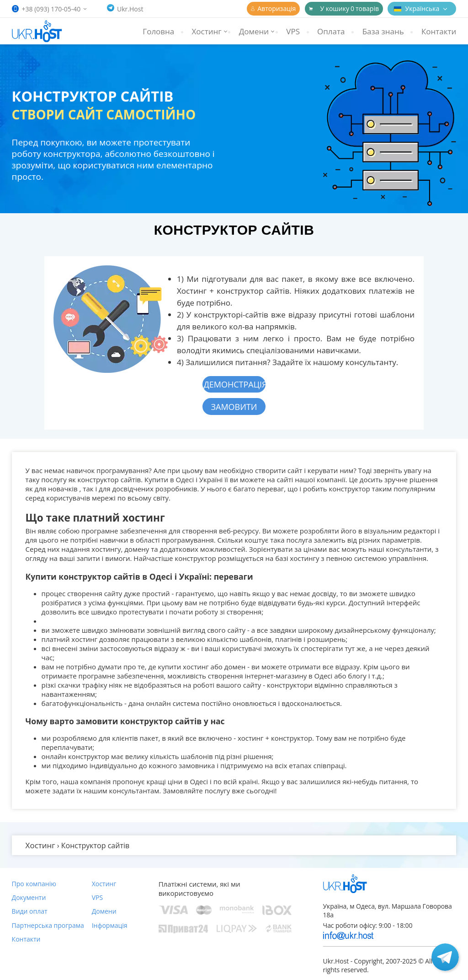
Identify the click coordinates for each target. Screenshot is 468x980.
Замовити (234, 407)
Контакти (439, 31)
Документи (29, 897)
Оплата (331, 31)
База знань (383, 31)
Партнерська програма (48, 925)
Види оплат (30, 911)
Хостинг (104, 884)
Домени (104, 911)
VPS (293, 31)
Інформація (110, 925)
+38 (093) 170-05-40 (51, 9)
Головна (158, 31)
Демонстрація (234, 384)
